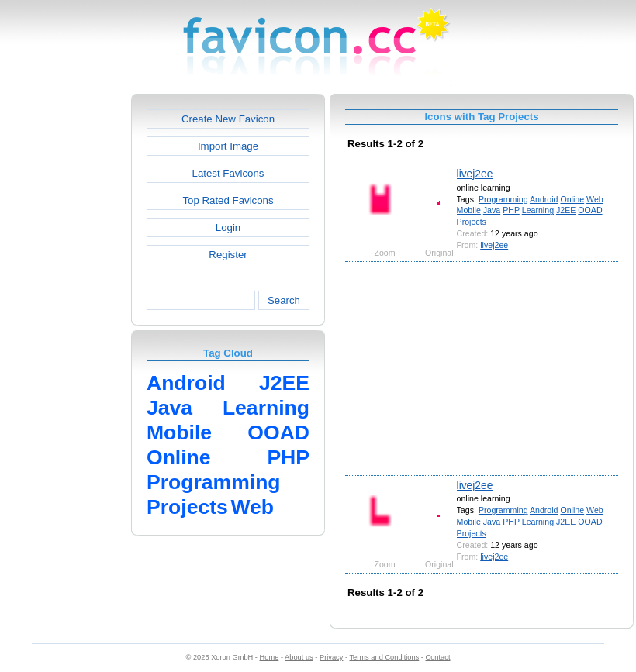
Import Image (228, 146)
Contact (438, 657)
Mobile (469, 210)
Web (595, 199)
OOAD (590, 210)
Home (270, 657)
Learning (538, 210)
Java (492, 210)
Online (572, 199)
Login (228, 227)
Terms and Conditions (384, 657)
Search (284, 300)
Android (544, 199)
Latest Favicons (228, 173)
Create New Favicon (228, 119)
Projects (472, 222)
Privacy (331, 657)
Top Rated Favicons (228, 200)
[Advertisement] (64, 326)
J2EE (566, 210)
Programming (503, 199)
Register (228, 255)
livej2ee (475, 174)
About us (299, 657)
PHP (511, 210)
